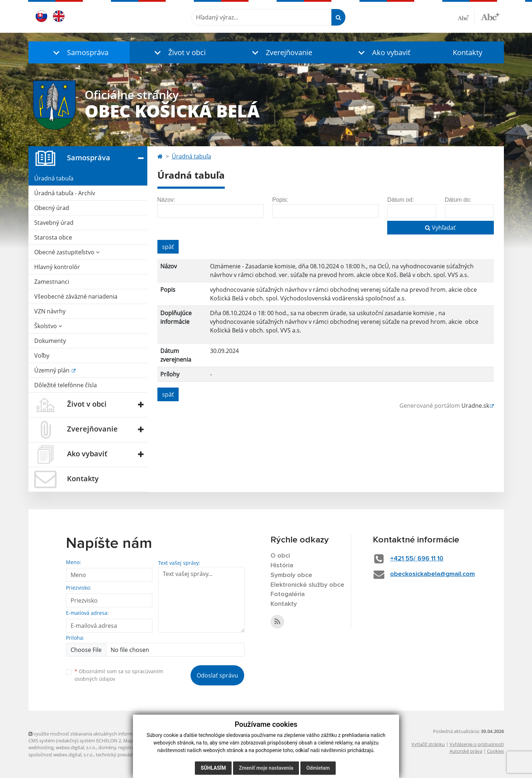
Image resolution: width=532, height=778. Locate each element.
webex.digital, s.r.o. (76, 747)
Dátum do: (458, 200)
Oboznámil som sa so (119, 675)
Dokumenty (50, 341)
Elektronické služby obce (307, 585)
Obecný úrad (52, 208)
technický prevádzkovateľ (123, 755)
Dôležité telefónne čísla (66, 385)
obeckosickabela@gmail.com (432, 574)
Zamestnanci (52, 282)
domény (107, 747)
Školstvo (48, 326)
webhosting (41, 747)
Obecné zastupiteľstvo (67, 252)
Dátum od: (401, 200)
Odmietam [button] (318, 768)
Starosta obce (53, 237)
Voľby (42, 356)
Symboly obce (291, 575)
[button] (79, 52)
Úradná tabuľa (54, 178)
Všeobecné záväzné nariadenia (76, 296)
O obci (280, 556)
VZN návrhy (50, 311)
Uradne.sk (475, 406)
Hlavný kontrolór (57, 267)
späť (168, 247)
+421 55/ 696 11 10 (417, 559)
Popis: (280, 200)
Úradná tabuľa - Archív (65, 193)
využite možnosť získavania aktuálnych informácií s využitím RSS (100, 734)
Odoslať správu (217, 675)
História (282, 565)
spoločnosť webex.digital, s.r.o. (61, 755)
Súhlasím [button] (213, 768)
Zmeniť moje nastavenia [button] (266, 768)
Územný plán (53, 370)
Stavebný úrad (54, 223)
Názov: (166, 200)
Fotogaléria (288, 594)
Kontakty (468, 52)
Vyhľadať (440, 228)
